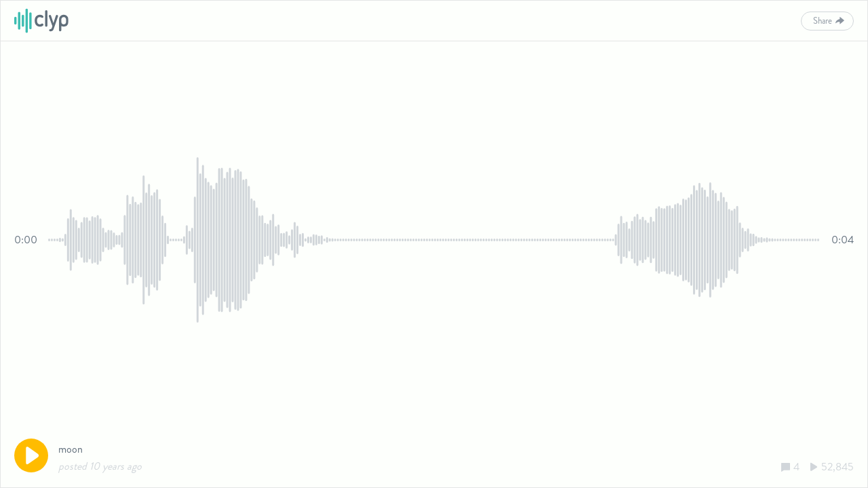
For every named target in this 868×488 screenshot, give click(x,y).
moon (71, 449)
